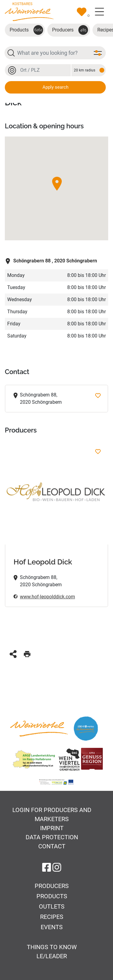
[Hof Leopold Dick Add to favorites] (98, 451)
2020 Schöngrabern (51, 261)
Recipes (52, 917)
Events (52, 927)
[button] (57, 184)
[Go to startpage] (29, 11)
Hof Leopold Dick (43, 562)
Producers (70, 30)
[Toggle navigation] (99, 12)
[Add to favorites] (98, 395)
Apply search (55, 87)
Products (26, 30)
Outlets (52, 906)
